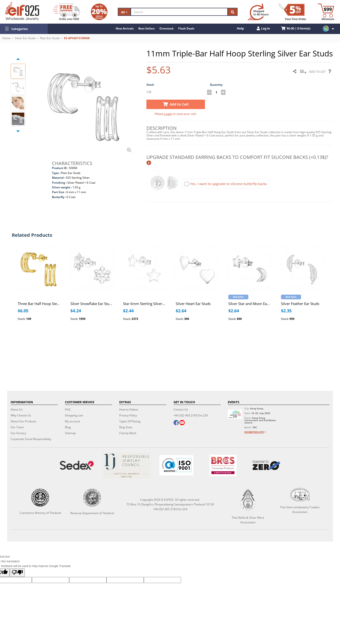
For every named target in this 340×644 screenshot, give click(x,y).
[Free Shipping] (66, 12)
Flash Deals (186, 28)
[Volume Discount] (99, 12)
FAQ (68, 409)
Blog (68, 427)
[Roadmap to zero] (267, 465)
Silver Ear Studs (25, 38)
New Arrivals (125, 28)
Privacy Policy (128, 415)
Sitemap (70, 433)
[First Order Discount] (293, 12)
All (124, 12)
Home (6, 38)
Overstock (166, 28)
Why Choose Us (21, 415)
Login (168, 114)
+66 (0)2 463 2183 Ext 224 (191, 415)
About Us (17, 409)
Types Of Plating (130, 421)
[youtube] (182, 423)
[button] (24, 29)
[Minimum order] (326, 12)
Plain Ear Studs (50, 38)
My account (72, 421)
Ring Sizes (126, 427)
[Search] (179, 12)
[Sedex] (77, 465)
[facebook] (176, 423)
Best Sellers (147, 28)
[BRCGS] (223, 465)
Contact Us (181, 409)
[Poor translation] (17, 573)
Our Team (17, 427)
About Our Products (23, 421)
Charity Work (128, 433)
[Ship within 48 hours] (258, 12)
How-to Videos (129, 409)
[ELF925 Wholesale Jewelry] (22, 11)
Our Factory (18, 433)
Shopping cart (74, 415)
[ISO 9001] (176, 465)
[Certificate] (126, 465)
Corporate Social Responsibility (31, 439)
